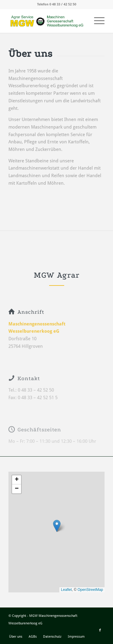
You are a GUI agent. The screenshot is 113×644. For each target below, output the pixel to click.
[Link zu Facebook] (100, 630)
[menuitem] (96, 21)
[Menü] (96, 21)
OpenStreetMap (90, 590)
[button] (57, 526)
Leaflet (66, 590)
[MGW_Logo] (47, 21)
